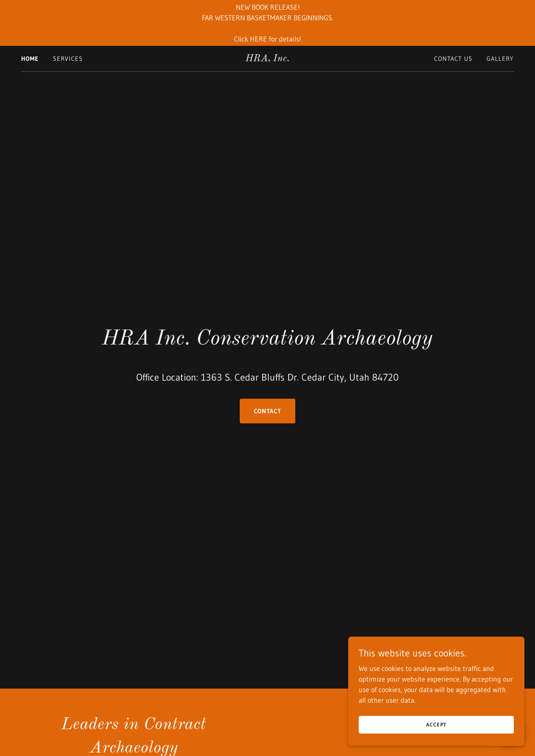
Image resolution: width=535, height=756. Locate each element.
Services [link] (68, 59)
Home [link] (30, 59)
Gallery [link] (500, 59)
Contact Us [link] (453, 59)
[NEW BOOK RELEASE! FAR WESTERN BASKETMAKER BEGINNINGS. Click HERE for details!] (267, 23)
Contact (268, 411)
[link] (268, 59)
